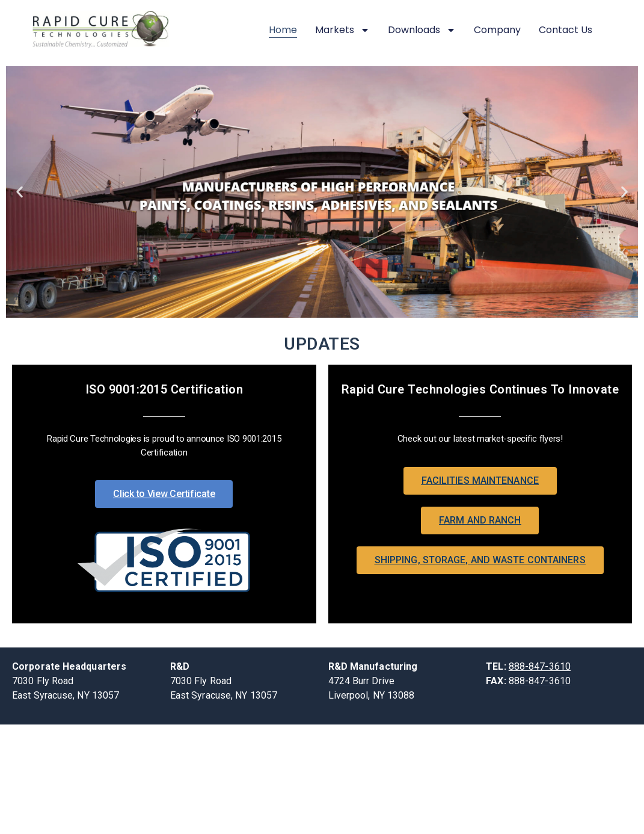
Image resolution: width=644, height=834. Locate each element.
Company (497, 30)
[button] (20, 192)
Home (283, 30)
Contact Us (566, 30)
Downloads (422, 30)
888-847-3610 (540, 666)
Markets (342, 30)
